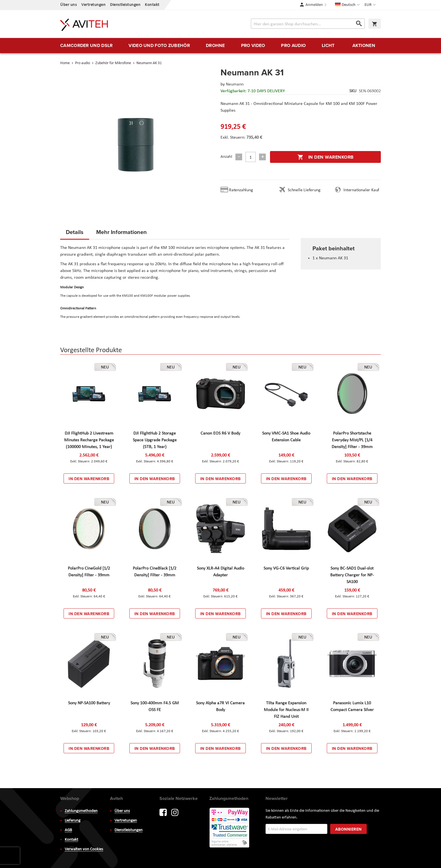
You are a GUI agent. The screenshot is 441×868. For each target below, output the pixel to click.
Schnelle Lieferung (304, 190)
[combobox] (308, 24)
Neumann (235, 84)
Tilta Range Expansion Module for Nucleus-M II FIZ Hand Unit (286, 710)
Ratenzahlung (241, 190)
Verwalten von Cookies (84, 849)
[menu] (220, 46)
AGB (68, 830)
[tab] (75, 234)
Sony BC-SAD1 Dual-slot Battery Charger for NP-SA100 (352, 575)
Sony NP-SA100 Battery (89, 703)
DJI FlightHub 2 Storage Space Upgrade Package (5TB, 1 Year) (155, 440)
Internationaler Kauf (361, 190)
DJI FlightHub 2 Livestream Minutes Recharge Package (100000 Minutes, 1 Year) (89, 440)
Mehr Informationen (121, 232)
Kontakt (152, 5)
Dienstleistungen (125, 5)
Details (75, 232)
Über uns (68, 5)
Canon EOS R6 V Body (220, 433)
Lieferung (73, 821)
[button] (371, 5)
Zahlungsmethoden (81, 811)
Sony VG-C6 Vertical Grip (286, 568)
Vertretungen (93, 5)
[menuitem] (86, 46)
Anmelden (314, 5)
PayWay (230, 828)
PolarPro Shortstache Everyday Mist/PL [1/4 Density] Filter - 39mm (352, 440)
